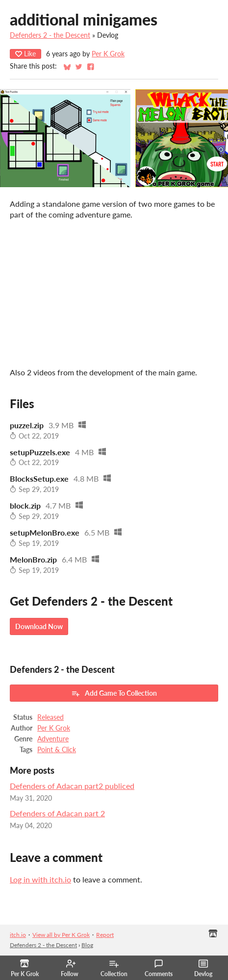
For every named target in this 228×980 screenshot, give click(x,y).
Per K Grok (108, 54)
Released (51, 717)
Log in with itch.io (40, 879)
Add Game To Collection (114, 693)
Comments (159, 968)
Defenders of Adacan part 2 (57, 813)
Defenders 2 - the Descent (50, 35)
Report (105, 935)
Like (25, 54)
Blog (87, 945)
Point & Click (57, 750)
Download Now (39, 626)
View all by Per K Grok (61, 935)
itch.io (18, 935)
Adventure (53, 739)
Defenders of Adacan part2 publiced (72, 786)
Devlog (203, 968)
